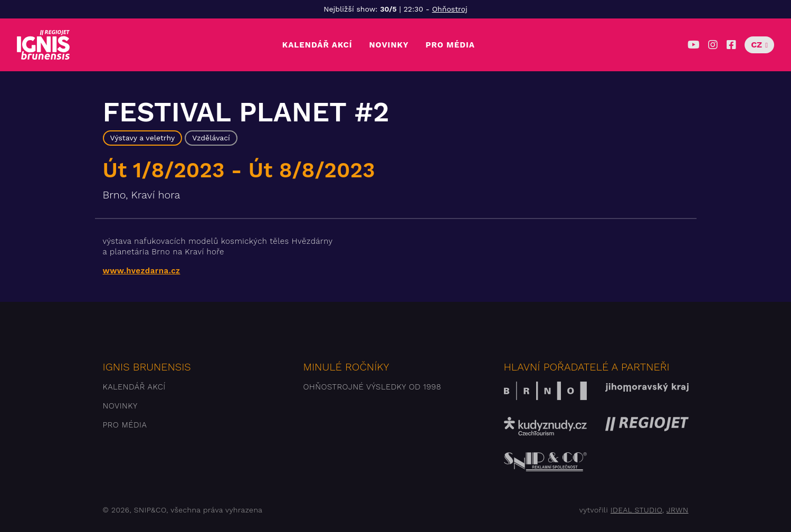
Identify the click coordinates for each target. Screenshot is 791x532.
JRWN (677, 510)
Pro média (450, 45)
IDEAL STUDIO (636, 510)
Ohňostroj (450, 9)
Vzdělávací (211, 138)
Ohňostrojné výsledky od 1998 (373, 387)
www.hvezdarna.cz (142, 271)
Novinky (389, 45)
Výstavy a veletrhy (143, 138)
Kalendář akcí (317, 45)
